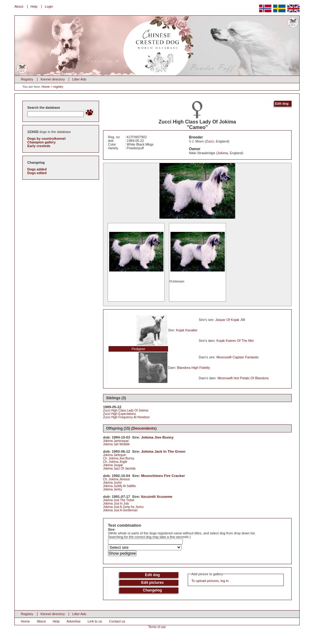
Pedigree (138, 349)
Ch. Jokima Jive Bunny (119, 458)
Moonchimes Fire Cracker (163, 476)
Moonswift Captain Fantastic (238, 357)
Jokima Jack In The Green (163, 451)
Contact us (117, 621)
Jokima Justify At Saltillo (119, 486)
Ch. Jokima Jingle (115, 462)
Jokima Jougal (113, 465)
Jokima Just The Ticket (119, 500)
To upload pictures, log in (210, 581)
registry (58, 87)
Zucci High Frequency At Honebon (126, 417)
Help (34, 6)
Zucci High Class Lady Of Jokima (126, 410)
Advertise (74, 621)
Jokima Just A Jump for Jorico (123, 507)
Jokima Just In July (116, 503)
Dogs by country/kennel (46, 139)
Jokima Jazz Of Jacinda (119, 468)
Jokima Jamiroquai (116, 441)
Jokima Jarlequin (115, 455)
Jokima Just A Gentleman (120, 510)
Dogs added (37, 169)
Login (49, 6)
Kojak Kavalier (187, 330)
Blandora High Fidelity (193, 368)
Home (46, 87)
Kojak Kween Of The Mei (235, 341)
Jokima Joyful (112, 483)
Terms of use (157, 627)
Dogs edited (37, 173)
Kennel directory (53, 79)
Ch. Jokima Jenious (116, 479)
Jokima (222, 153)
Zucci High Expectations (119, 414)
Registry (27, 79)
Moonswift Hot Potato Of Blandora (243, 378)
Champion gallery (41, 142)
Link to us (95, 621)
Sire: (112, 529)
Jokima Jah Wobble (116, 444)
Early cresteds (39, 146)
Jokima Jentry (113, 489)
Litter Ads (79, 79)
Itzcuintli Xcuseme (157, 496)
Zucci (210, 141)
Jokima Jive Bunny (157, 437)
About (19, 6)
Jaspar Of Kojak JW (230, 320)
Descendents (144, 428)
